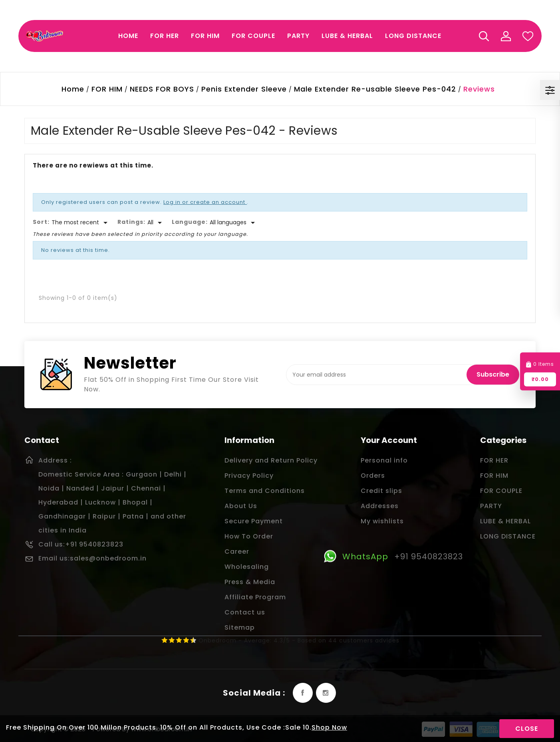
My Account (506, 36)
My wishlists (382, 521)
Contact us (245, 612)
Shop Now (329, 727)
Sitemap (240, 627)
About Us (241, 506)
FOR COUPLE (501, 491)
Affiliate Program (255, 597)
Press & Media (250, 582)
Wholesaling (247, 567)
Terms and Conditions (265, 491)
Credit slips (381, 491)
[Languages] (234, 223)
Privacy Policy (249, 476)
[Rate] (156, 223)
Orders (373, 476)
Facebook (303, 693)
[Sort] (81, 223)
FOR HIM (494, 476)
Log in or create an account (205, 202)
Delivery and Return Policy (271, 460)
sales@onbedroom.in (108, 558)
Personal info (384, 460)
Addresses (380, 506)
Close (527, 729)
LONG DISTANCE (508, 536)
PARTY (491, 506)
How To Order (249, 536)
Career (237, 552)
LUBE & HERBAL (505, 521)
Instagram (326, 693)
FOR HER (494, 460)
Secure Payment (254, 521)
